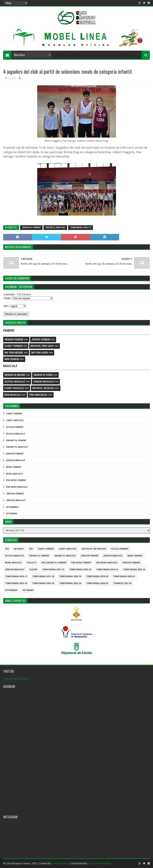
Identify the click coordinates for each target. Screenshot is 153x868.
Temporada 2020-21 (124, 576)
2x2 (7, 549)
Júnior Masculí (16, 460)
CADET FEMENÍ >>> (16, 346)
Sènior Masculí (16, 500)
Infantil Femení (31, 227)
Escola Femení (15, 427)
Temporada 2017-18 (43, 576)
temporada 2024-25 (97, 583)
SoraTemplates (60, 863)
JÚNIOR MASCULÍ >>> (46, 382)
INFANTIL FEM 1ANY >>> (45, 346)
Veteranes (12, 507)
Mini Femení (14, 467)
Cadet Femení (14, 414)
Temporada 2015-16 (134, 570)
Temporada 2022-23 (43, 583)
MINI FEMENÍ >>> (14, 359)
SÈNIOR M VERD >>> (45, 375)
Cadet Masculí (15, 420)
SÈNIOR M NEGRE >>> (17, 375)
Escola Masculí (16, 434)
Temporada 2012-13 (53, 570)
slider (33, 570)
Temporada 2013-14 (80, 570)
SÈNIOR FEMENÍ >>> (16, 340)
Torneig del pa (122, 583)
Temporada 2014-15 (107, 570)
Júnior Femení (15, 454)
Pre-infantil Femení (54, 563)
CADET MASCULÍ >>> (17, 388)
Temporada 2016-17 (81, 227)
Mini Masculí (14, 474)
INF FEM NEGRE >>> (16, 353)
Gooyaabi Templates (99, 863)
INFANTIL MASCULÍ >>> (46, 388)
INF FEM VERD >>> (42, 353)
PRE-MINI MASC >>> (41, 395)
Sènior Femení (15, 494)
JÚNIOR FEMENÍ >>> (43, 340)
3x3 (31, 549)
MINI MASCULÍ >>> (15, 395)
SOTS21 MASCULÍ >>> (17, 382)
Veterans (12, 514)
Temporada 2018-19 (70, 576)
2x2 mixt (19, 549)
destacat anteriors (94, 549)
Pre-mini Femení (16, 480)
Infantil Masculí (55, 227)
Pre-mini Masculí (17, 487)
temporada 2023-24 (70, 583)
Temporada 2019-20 (97, 576)
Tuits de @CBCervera (16, 679)
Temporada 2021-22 (16, 583)
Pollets (32, 563)
